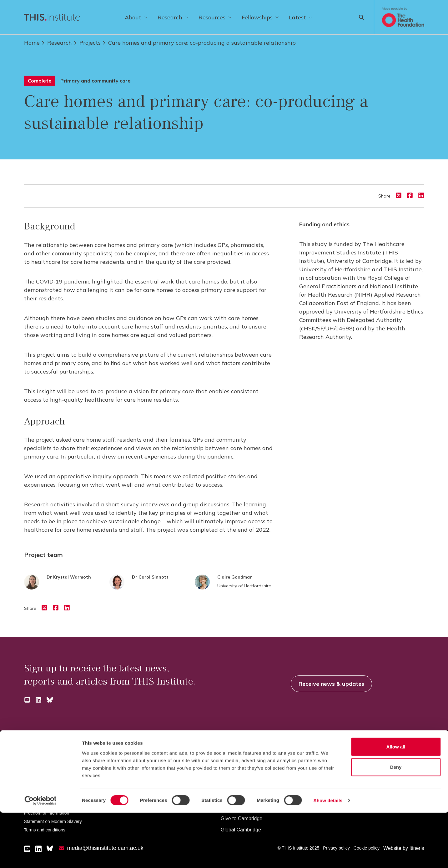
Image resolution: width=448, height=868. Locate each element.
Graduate (122, 773)
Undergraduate (128, 762)
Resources (215, 17)
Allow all (396, 802)
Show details (328, 856)
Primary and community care (96, 81)
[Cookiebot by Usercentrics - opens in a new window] (40, 856)
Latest (301, 17)
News (336, 762)
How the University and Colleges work (263, 762)
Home (32, 43)
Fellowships (260, 17)
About (136, 17)
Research (173, 17)
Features (340, 773)
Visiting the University (245, 773)
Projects (87, 43)
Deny (396, 822)
